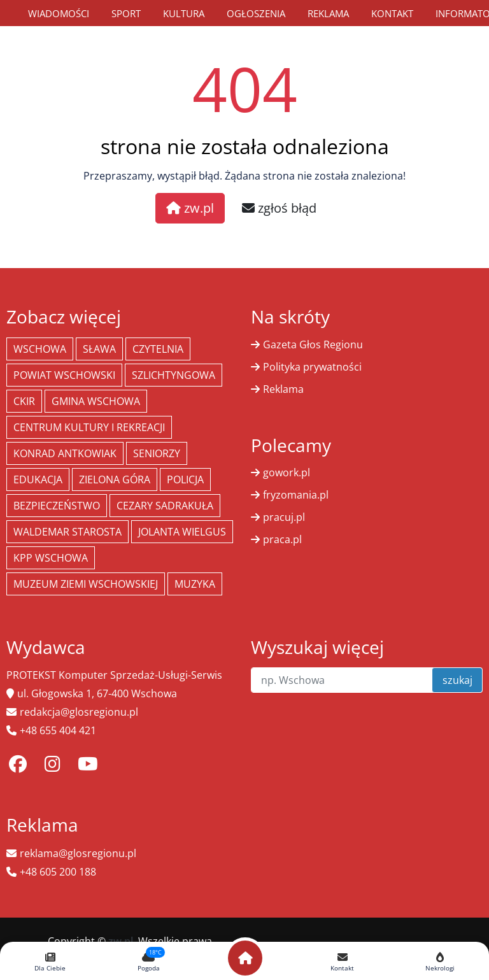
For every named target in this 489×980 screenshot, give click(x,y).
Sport (126, 13)
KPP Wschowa (51, 558)
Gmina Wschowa (96, 401)
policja (185, 479)
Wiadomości (59, 13)
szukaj (457, 680)
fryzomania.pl (296, 495)
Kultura (184, 13)
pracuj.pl (284, 517)
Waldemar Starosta (67, 532)
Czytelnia (158, 349)
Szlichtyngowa (174, 375)
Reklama (328, 13)
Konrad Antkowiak (65, 453)
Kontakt (392, 13)
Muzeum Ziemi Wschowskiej (86, 584)
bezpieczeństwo (57, 506)
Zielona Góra (115, 479)
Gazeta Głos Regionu (313, 344)
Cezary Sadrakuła (165, 506)
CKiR (24, 401)
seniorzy (157, 453)
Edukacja (38, 479)
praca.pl (282, 539)
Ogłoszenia (256, 13)
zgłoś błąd (279, 208)
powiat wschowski (64, 375)
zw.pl (190, 208)
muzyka (195, 584)
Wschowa (40, 349)
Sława (99, 349)
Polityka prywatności (312, 367)
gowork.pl (287, 472)
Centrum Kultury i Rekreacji (89, 427)
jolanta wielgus (182, 532)
